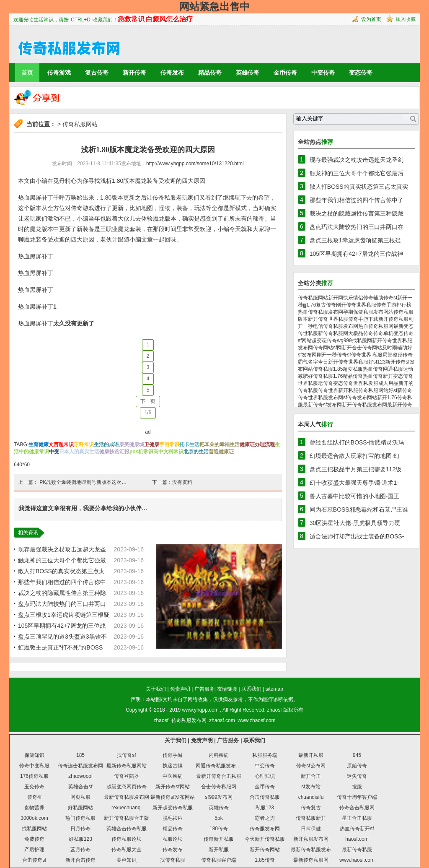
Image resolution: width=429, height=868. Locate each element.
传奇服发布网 (265, 829)
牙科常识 (84, 444)
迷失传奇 (357, 776)
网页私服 (80, 797)
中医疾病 (173, 776)
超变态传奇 (324, 340)
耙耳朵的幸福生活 (220, 444)
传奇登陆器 (127, 776)
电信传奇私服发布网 (336, 326)
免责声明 (180, 689)
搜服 (357, 787)
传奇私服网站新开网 (320, 298)
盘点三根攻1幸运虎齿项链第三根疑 (64, 615)
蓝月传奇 (80, 850)
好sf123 (377, 362)
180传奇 (219, 829)
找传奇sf (126, 755)
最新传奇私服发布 (311, 850)
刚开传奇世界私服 (356, 305)
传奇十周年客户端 (357, 797)
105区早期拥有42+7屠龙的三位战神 (356, 254)
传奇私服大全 (127, 850)
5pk (218, 818)
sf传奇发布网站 (360, 398)
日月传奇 (80, 829)
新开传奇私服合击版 (127, 818)
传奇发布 (172, 73)
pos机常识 (141, 452)
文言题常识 (61, 444)
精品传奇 (210, 73)
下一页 (148, 401)
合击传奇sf (34, 860)
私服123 (265, 808)
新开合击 (311, 776)
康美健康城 (132, 444)
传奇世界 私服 (367, 355)
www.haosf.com (357, 860)
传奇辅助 (373, 298)
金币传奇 (285, 73)
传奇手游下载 (363, 319)
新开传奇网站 (265, 850)
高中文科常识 (168, 452)
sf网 (337, 348)
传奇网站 (323, 348)
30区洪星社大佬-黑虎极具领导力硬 (355, 523)
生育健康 (39, 444)
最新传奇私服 (357, 850)
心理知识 (265, 776)
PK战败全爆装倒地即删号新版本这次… (83, 482)
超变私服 (353, 369)
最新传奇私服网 (311, 860)
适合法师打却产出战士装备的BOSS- (357, 536)
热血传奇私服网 (376, 326)
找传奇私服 (173, 860)
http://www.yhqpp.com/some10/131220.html (195, 164)
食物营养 (34, 808)
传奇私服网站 (80, 124)
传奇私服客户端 (219, 860)
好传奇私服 (320, 376)
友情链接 (227, 689)
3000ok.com (34, 818)
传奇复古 (311, 808)
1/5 (148, 413)
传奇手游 (173, 755)
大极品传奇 (361, 333)
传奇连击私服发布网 (80, 766)
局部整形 (393, 355)
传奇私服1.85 (328, 369)
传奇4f (34, 797)
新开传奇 (134, 73)
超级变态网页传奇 (127, 787)
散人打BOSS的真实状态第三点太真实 (359, 187)
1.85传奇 (265, 860)
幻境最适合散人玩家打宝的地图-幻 (355, 456)
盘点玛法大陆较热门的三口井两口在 (357, 227)
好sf (393, 390)
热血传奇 (373, 376)
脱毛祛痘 (173, 818)
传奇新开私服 (219, 839)
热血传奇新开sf (357, 829)
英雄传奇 (248, 73)
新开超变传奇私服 (173, 808)
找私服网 (362, 340)
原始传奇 (357, 766)
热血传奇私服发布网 (320, 312)
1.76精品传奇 (348, 376)
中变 (54, 452)
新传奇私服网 (333, 333)
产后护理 (34, 850)
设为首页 (371, 19)
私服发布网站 (378, 312)
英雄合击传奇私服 (127, 829)
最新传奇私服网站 (127, 766)
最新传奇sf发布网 (322, 405)
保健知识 (34, 755)
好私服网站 (80, 808)
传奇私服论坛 (127, 839)
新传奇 (405, 390)
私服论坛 (173, 839)
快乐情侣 (353, 298)
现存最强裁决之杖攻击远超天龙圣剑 (357, 160)
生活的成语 (106, 444)
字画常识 (169, 444)
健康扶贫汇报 (114, 452)
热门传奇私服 (80, 818)
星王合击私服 (357, 818)
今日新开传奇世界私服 (343, 362)
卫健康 (152, 444)
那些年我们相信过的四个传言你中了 (357, 200)
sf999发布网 (218, 797)
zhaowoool (80, 776)
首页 (27, 73)
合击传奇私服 (265, 797)
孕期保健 (353, 312)
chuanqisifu (311, 797)
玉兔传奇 (34, 787)
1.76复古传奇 (321, 305)
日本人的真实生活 (79, 452)
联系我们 (251, 689)
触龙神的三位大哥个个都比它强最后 (357, 173)
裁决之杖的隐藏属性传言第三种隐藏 (357, 213)
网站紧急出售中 (214, 6)
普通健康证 (221, 452)
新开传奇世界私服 (328, 319)
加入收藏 (406, 19)
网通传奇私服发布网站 (221, 766)
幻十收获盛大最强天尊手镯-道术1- (354, 483)
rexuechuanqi (127, 808)
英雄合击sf (80, 787)
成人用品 (388, 383)
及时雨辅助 (395, 348)
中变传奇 (323, 73)
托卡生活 (189, 444)
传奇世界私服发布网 (320, 398)
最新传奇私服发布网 (127, 797)
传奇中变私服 (34, 766)
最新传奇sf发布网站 (172, 797)
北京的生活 (196, 452)
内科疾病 (219, 755)
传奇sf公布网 (311, 766)
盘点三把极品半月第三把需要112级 (355, 469)
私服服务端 (265, 755)
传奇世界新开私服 (338, 390)
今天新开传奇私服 (265, 839)
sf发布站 (311, 787)
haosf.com (357, 839)
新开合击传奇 (80, 860)
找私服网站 (34, 829)
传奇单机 (383, 333)
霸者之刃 (265, 818)
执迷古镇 (173, 766)
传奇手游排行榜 (394, 305)
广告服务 (204, 689)
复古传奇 (97, 73)
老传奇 (326, 383)
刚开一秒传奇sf (334, 355)
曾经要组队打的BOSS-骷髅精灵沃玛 (357, 442)
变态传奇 (361, 73)
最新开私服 (311, 755)
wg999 (344, 340)
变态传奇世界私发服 (356, 383)
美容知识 (127, 860)
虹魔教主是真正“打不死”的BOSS (60, 647)
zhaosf (274, 710)
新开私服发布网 (311, 839)
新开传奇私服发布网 (364, 405)
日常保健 (311, 829)
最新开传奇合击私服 (219, 776)
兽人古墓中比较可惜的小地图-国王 (355, 496)
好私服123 (80, 839)
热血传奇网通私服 (383, 369)
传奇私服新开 (311, 818)
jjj (305, 305)
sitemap (274, 689)
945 (357, 755)
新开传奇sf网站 (172, 787)
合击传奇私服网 (219, 787)
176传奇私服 (34, 776)
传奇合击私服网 (357, 808)
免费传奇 (34, 839)
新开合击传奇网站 (362, 348)
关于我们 (156, 689)
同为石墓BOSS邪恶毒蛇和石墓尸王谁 (359, 509)
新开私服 (219, 850)
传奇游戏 (59, 73)
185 (80, 755)
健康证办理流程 (257, 444)
